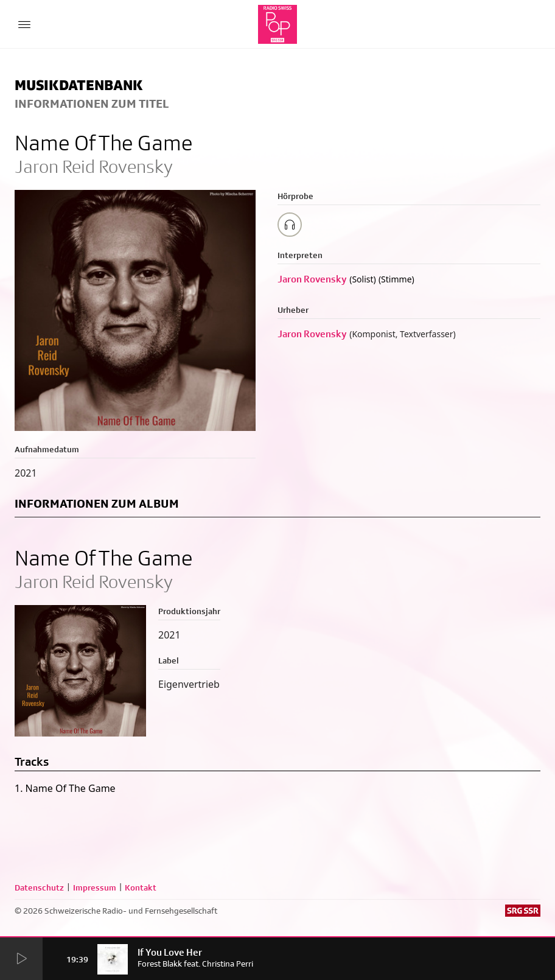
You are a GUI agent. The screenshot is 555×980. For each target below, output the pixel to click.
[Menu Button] (24, 24)
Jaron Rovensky (312, 279)
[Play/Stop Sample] (290, 225)
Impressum (95, 887)
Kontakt (141, 887)
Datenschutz (39, 887)
